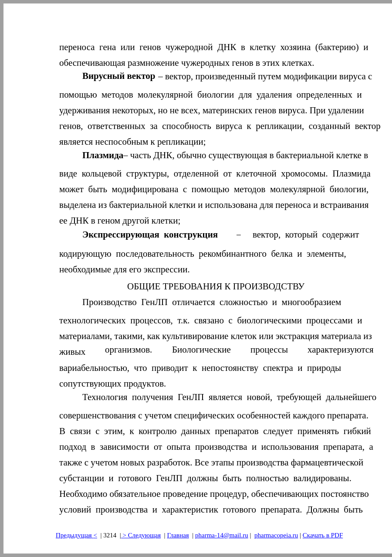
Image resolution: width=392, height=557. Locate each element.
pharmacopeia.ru (276, 535)
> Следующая (141, 535)
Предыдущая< (76, 535)
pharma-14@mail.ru (222, 535)
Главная (178, 535)
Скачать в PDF (323, 535)
